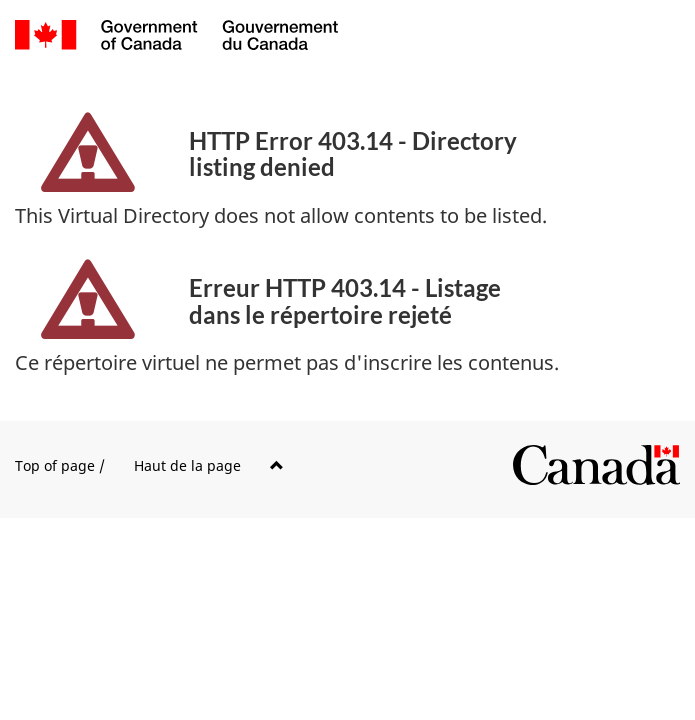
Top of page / (149, 465)
